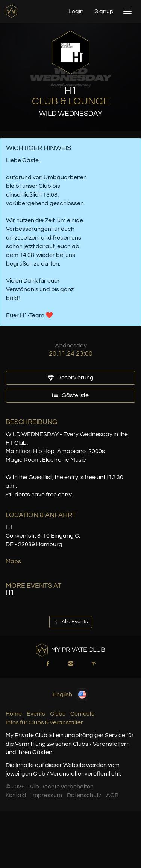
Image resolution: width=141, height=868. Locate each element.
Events (36, 714)
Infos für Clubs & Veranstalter (44, 722)
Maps (13, 561)
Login (76, 11)
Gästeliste (70, 395)
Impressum (47, 795)
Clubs (58, 714)
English (70, 695)
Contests (82, 714)
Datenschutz (84, 795)
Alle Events (71, 622)
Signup (104, 11)
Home (14, 714)
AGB (112, 795)
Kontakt (16, 795)
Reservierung (71, 378)
